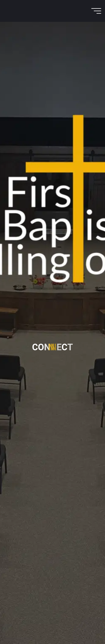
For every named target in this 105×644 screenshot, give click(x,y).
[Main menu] (96, 11)
